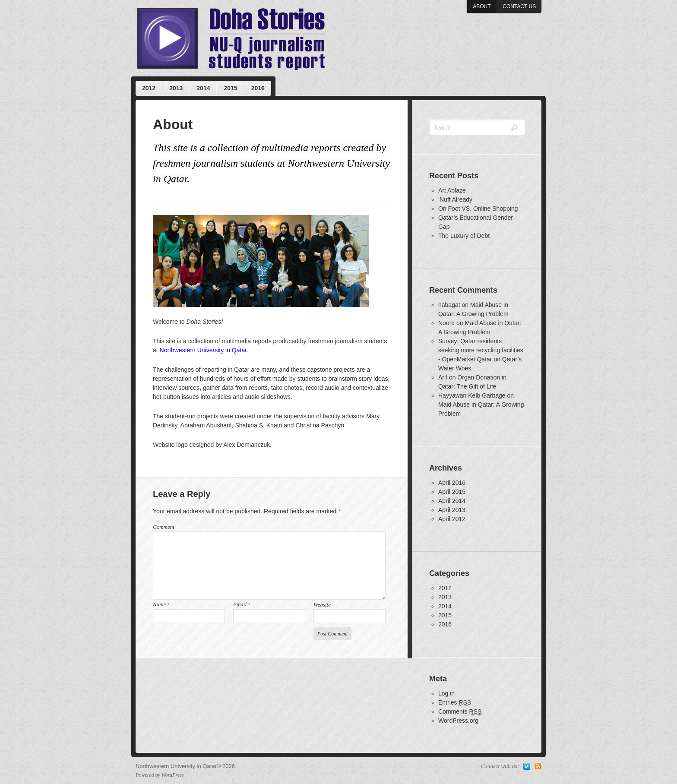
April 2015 (452, 492)
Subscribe (538, 766)
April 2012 (452, 519)
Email (242, 604)
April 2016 (452, 483)
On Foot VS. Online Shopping (478, 209)
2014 (203, 88)
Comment (164, 527)
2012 (149, 88)
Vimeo (527, 766)
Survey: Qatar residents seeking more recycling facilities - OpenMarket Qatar (481, 350)
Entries (455, 703)
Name (161, 604)
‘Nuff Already (455, 199)
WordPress (173, 775)
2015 (230, 88)
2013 (176, 88)
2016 (258, 88)
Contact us (519, 6)
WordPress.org (458, 721)
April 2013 (452, 510)
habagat (449, 305)
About (482, 6)
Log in (446, 693)
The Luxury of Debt (464, 236)
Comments (460, 712)
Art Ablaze (452, 190)
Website (322, 605)
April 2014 (452, 501)
